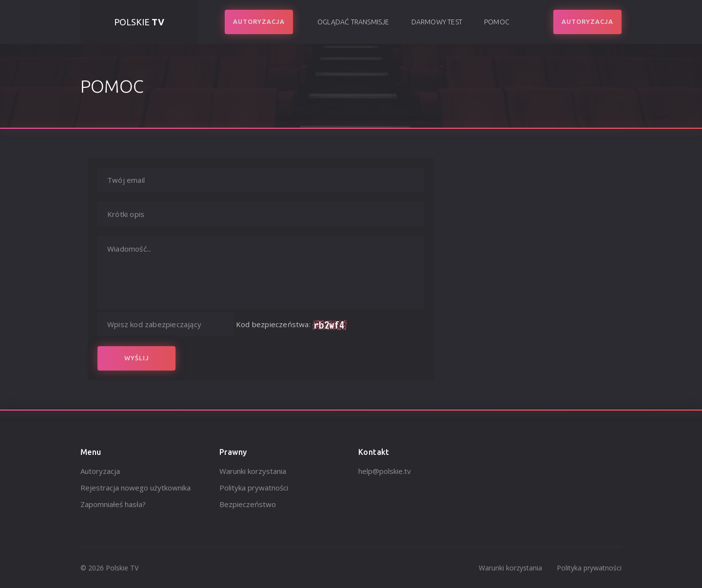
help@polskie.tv (385, 471)
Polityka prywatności (254, 488)
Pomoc (497, 22)
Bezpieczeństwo (248, 504)
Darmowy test (437, 22)
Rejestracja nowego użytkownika (136, 488)
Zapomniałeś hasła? (113, 504)
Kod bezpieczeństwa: (273, 324)
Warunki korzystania (253, 471)
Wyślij (137, 358)
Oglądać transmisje (353, 22)
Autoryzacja (100, 471)
